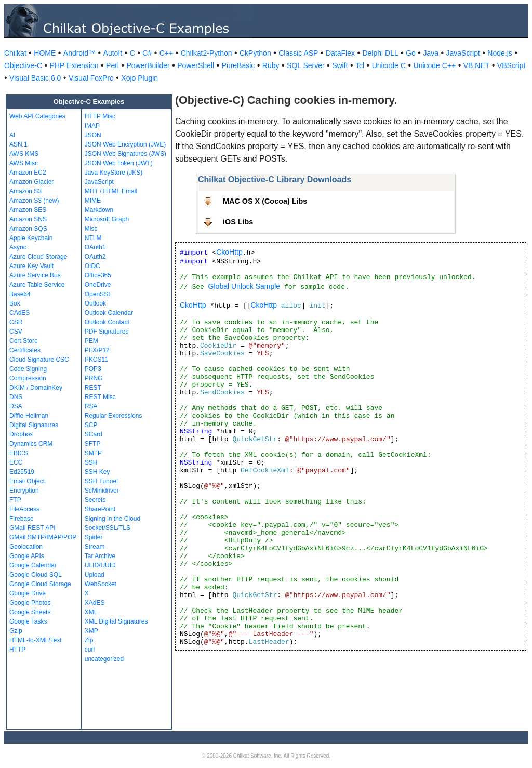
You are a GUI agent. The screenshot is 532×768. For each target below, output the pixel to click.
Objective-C (23, 65)
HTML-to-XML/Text (36, 640)
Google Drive (28, 593)
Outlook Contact (107, 322)
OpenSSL (98, 294)
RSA (91, 406)
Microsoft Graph (107, 219)
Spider (94, 537)
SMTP (93, 453)
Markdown (99, 210)
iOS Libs (238, 222)
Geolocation (26, 547)
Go (411, 53)
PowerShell (196, 65)
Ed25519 (22, 472)
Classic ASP (298, 53)
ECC (16, 462)
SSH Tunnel (101, 481)
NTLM (93, 238)
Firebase (22, 519)
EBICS (19, 453)
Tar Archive (100, 556)
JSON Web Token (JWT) (119, 163)
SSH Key (97, 472)
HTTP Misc (100, 116)
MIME (93, 201)
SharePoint (100, 509)
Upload (95, 575)
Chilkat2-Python (207, 53)
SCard (94, 434)
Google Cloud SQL (36, 575)
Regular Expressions (114, 416)
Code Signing (28, 369)
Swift (340, 65)
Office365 (98, 275)
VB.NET (477, 65)
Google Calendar (33, 565)
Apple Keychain (31, 238)
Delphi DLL (380, 53)
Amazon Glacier (31, 182)
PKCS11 (97, 360)
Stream (95, 547)
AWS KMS (24, 154)
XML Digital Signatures (116, 621)
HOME (45, 53)
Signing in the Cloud (112, 519)
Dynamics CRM (31, 444)
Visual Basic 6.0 (35, 78)
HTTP (17, 650)
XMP (91, 631)
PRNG (94, 378)
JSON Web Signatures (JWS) (125, 154)
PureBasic (238, 65)
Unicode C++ (435, 65)
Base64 (20, 294)
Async (18, 247)
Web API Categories (37, 116)
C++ (166, 53)
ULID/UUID (100, 565)
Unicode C (389, 65)
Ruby (271, 65)
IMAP (92, 126)
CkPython (255, 53)
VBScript (511, 65)
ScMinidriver (102, 491)
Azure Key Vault (31, 266)
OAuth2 (95, 257)
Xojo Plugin (139, 78)
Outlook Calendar (109, 313)
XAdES (95, 603)
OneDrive (98, 285)
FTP (15, 500)
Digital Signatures (34, 425)
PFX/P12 (97, 350)
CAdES (19, 313)
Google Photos (30, 603)
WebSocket (101, 584)
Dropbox (21, 434)
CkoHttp (229, 252)
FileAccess (24, 509)
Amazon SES (28, 210)
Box (15, 303)
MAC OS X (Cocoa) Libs (265, 201)
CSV (16, 332)
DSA (16, 406)
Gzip (16, 631)
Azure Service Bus (35, 275)
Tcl (360, 65)
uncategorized (104, 659)
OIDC (92, 266)
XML (91, 612)
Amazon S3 (25, 191)
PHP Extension (74, 65)
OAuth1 (95, 247)
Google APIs (27, 556)
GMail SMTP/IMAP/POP (43, 537)
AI (12, 135)
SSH (91, 462)
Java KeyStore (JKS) (114, 173)
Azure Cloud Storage (38, 257)
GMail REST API (32, 528)
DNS (16, 397)
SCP (91, 425)
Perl (112, 65)
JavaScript (463, 53)
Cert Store (24, 341)
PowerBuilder (148, 65)
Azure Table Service (37, 285)
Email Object (27, 481)
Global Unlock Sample (244, 286)
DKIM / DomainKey (36, 388)
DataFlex (340, 53)
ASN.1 (18, 144)
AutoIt (113, 53)
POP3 (93, 369)
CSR (16, 322)
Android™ (79, 53)
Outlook (95, 303)
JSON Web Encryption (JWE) (125, 144)
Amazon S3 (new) (34, 201)
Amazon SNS (28, 219)
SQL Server (306, 65)
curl (90, 650)
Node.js (500, 53)
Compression (28, 378)
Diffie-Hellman (29, 416)
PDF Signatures (107, 332)
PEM (91, 341)
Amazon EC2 (28, 173)
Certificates (25, 350)
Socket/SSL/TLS (108, 528)
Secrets (95, 500)
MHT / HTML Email (111, 191)
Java (431, 53)
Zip (89, 640)
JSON (93, 135)
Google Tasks (28, 621)
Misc (91, 229)
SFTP (93, 444)
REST (93, 388)
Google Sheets (30, 612)
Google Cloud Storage (40, 584)
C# (147, 53)
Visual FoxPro (91, 78)
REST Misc (100, 397)
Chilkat (15, 53)
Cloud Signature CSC (39, 360)
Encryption (24, 491)
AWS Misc (24, 163)
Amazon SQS (28, 229)
